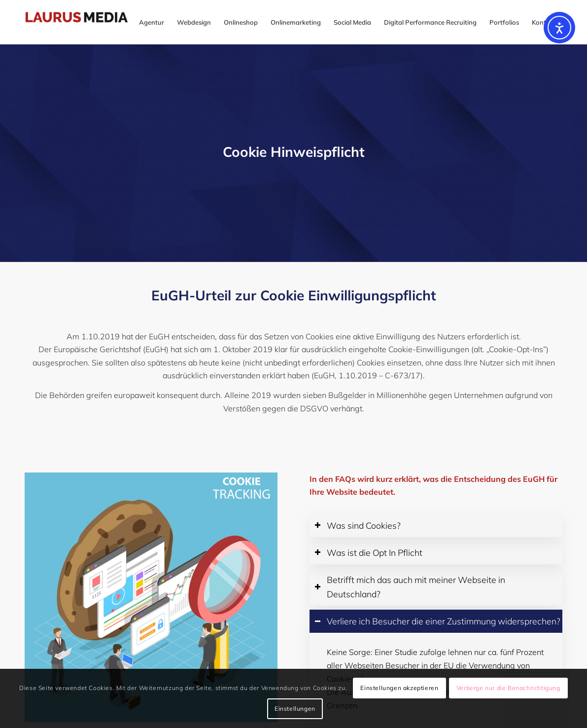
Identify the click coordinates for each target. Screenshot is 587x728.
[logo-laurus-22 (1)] (85, 22)
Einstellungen (295, 709)
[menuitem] (152, 22)
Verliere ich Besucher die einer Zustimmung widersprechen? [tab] (437, 621)
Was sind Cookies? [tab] (358, 525)
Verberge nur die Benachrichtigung (508, 688)
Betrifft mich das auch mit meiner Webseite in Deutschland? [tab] (410, 587)
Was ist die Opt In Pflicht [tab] (368, 552)
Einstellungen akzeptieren (399, 688)
